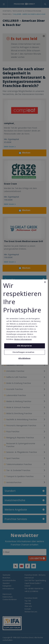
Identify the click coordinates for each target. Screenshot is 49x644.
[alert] (24, 322)
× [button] (45, 282)
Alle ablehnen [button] (24, 358)
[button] (24, 352)
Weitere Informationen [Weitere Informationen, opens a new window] (23, 339)
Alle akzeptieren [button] (24, 346)
